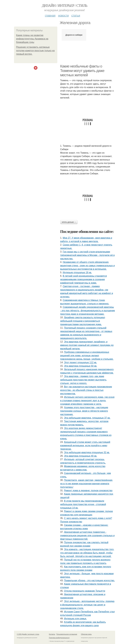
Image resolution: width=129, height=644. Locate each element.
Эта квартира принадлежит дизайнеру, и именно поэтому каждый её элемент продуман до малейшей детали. (87, 345)
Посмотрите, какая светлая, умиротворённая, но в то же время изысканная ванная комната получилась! (87, 484)
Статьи (76, 15)
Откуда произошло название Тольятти (85, 591)
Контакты (52, 634)
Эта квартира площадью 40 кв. (81, 456)
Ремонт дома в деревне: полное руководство (88, 490)
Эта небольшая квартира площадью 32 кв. (87, 452)
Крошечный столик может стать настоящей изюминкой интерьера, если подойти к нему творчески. (85, 446)
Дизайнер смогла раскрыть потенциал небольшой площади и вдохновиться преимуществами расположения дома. (83, 321)
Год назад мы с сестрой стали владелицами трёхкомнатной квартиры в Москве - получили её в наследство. (87, 255)
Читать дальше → (69, 222)
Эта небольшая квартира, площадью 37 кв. (87, 418)
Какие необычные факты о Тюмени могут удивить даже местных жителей (82, 71)
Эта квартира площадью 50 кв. (81, 366)
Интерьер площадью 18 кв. (77, 272)
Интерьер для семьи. (75, 619)
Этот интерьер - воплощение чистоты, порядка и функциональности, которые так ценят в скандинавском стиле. (87, 605)
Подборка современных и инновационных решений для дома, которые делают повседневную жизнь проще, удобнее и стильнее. (87, 356)
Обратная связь (86, 634)
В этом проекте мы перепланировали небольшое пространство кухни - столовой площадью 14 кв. (83, 504)
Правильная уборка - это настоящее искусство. (89, 580)
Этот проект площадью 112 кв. (80, 362)
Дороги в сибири (74, 35)
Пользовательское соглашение (67, 634)
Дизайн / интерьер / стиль (64, 6)
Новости (63, 15)
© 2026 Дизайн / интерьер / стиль (28, 634)
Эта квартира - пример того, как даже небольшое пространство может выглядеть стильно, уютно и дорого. (83, 380)
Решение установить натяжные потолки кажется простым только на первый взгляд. (35, 51)
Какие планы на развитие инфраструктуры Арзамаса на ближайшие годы (32, 39)
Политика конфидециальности (59, 638)
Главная (50, 15)
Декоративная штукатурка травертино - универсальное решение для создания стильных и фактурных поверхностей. (87, 535)
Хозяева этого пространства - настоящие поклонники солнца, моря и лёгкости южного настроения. (84, 411)
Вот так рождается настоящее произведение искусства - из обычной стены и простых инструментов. (86, 390)
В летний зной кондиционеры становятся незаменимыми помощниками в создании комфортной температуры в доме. (84, 279)
